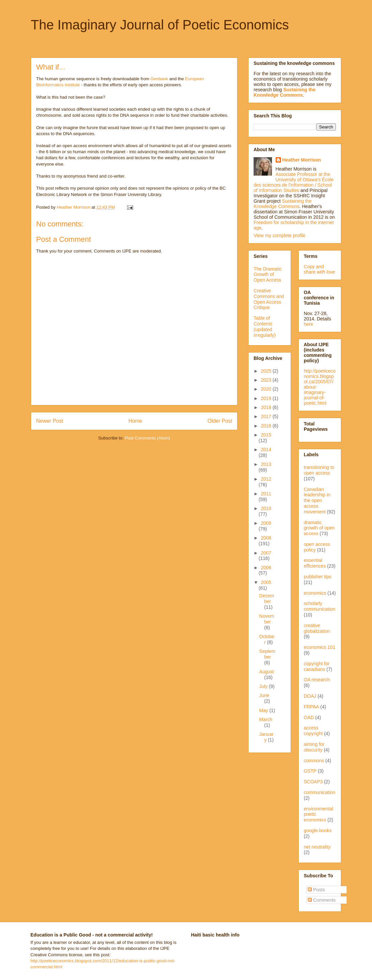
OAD (309, 717)
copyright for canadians (317, 666)
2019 (267, 398)
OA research (317, 680)
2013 (266, 464)
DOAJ (310, 696)
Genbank (159, 79)
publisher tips (318, 577)
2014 (266, 450)
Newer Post (50, 421)
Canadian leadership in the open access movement (317, 501)
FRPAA (311, 707)
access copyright (313, 731)
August (267, 672)
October (267, 639)
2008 (266, 538)
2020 (267, 389)
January (266, 737)
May (264, 710)
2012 (266, 479)
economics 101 (319, 647)
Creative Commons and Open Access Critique (269, 299)
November (267, 619)
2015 (266, 435)
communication (319, 792)
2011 (266, 494)
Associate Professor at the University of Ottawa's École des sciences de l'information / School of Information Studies (294, 182)
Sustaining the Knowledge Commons (283, 204)
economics (315, 593)
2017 (267, 416)
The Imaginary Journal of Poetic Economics (160, 25)
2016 (267, 426)
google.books (318, 830)
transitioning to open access (319, 470)
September (267, 654)
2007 (266, 553)
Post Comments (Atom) (147, 438)
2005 (266, 582)
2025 (267, 371)
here (308, 324)
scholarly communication (319, 606)
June (264, 695)
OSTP (310, 771)
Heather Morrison (302, 160)
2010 (266, 508)
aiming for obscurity (314, 747)
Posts (316, 890)
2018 (267, 407)
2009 (266, 523)
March (266, 719)
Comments (322, 900)
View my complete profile (280, 235)
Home (135, 421)
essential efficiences (315, 563)
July (264, 686)
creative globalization (317, 628)
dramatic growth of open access (319, 528)
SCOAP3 (313, 782)
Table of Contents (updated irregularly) (265, 326)
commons (314, 761)
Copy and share (319, 269)
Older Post (220, 421)
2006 (266, 568)
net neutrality (317, 847)
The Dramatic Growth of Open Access (268, 275)
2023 (267, 380)
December (267, 599)
